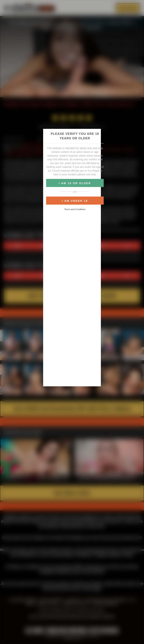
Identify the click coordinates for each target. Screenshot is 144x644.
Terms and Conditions (75, 209)
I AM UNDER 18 (75, 201)
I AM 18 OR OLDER (75, 183)
